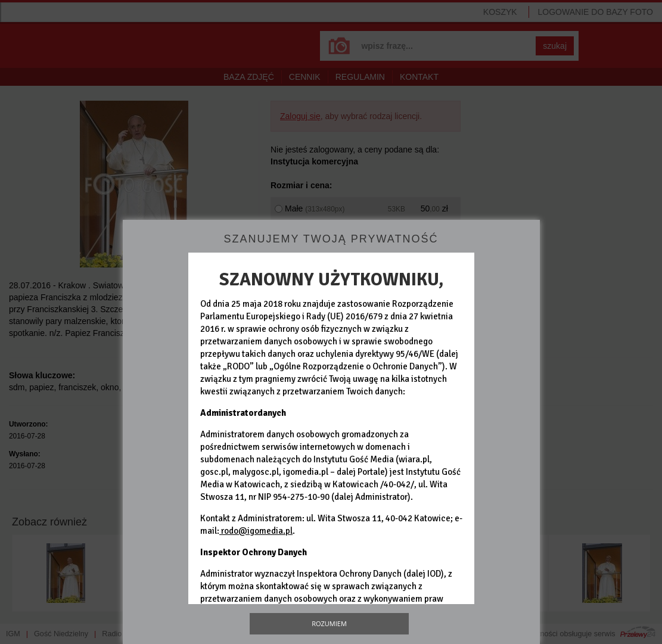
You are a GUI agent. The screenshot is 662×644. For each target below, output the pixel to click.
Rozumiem (329, 623)
